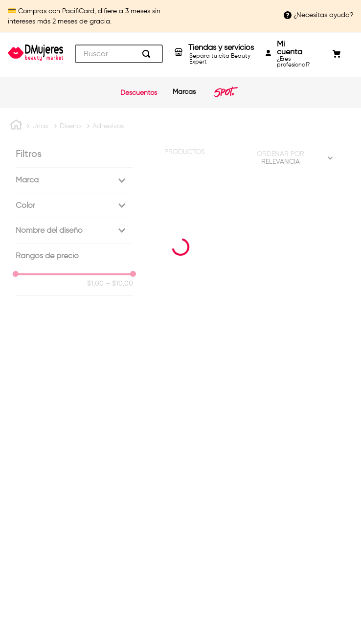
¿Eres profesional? (293, 54)
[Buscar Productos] (148, 54)
